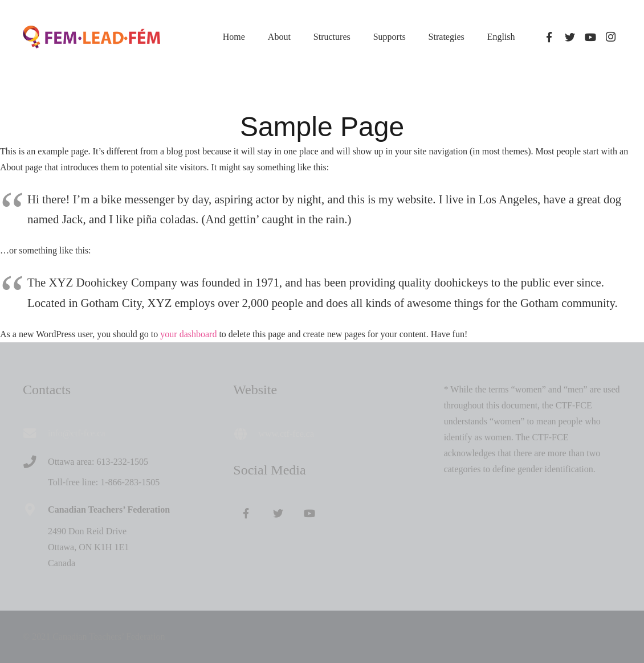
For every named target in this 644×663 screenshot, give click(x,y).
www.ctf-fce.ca (286, 434)
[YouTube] (590, 37)
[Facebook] (549, 37)
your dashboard (188, 334)
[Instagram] (611, 37)
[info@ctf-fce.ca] (35, 433)
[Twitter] (570, 37)
